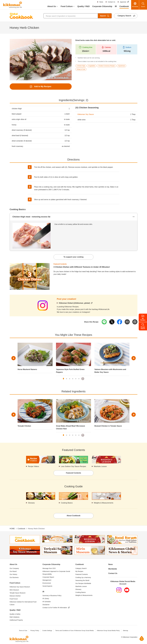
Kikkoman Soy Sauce (86, 114)
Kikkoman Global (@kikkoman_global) (74, 303)
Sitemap (125, 631)
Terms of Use (23, 631)
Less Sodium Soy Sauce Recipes (73, 466)
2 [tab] (67, 379)
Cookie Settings (47, 631)
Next (134, 358)
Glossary (31, 503)
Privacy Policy (35, 631)
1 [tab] (63, 379)
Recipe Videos (33, 466)
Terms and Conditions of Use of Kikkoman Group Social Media (75, 631)
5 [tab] (76, 379)
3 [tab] (70, 379)
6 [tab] (79, 379)
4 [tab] (73, 379)
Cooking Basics (67, 503)
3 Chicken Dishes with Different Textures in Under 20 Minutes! (82, 267)
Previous (14, 358)
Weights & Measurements (104, 503)
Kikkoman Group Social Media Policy (108, 631)
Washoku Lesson (100, 466)
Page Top (142, 638)
